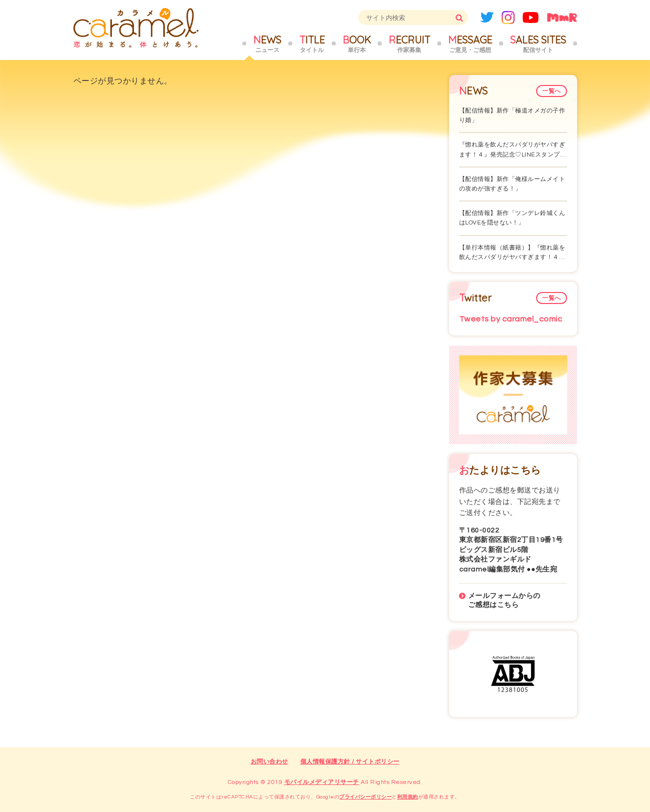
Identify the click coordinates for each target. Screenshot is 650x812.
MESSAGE (470, 44)
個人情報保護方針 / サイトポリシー (350, 762)
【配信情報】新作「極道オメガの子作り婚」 (512, 115)
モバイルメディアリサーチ (322, 782)
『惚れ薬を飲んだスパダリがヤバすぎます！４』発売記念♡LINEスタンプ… (513, 149)
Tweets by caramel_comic (511, 319)
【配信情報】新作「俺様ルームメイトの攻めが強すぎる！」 (512, 184)
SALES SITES (538, 44)
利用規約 (408, 797)
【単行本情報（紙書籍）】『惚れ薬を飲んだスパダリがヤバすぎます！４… (512, 252)
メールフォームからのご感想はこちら (504, 600)
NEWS (267, 44)
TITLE (312, 44)
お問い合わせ (270, 762)
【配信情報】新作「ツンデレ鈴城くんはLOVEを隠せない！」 (512, 218)
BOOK (357, 44)
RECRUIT (409, 44)
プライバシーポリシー (365, 797)
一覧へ (552, 91)
